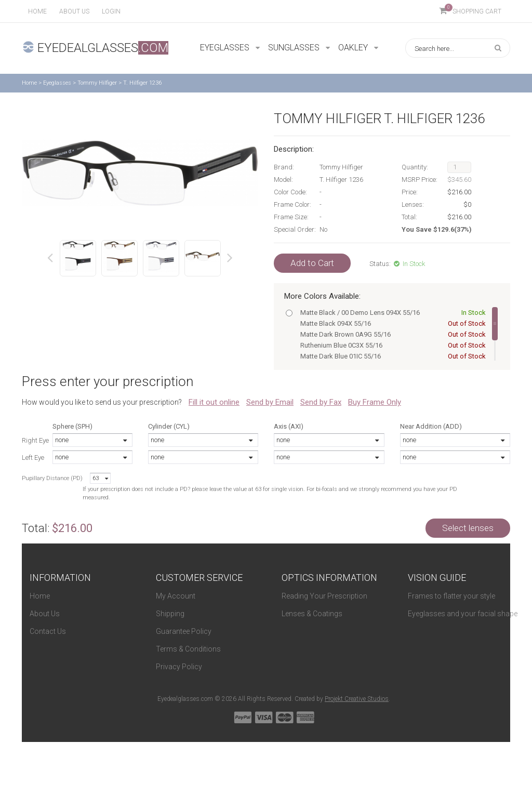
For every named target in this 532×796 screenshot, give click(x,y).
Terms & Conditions (188, 649)
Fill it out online (214, 402)
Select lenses (468, 528)
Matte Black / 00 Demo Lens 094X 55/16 (391, 313)
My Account (176, 596)
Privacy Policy (179, 667)
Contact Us (48, 631)
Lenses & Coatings (312, 614)
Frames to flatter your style (451, 596)
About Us (45, 614)
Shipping (170, 614)
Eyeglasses (57, 83)
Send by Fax (321, 402)
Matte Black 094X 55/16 (391, 323)
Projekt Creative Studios (357, 699)
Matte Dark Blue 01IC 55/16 (391, 356)
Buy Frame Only (375, 402)
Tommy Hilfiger (97, 83)
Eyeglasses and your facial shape (463, 614)
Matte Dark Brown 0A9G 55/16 (391, 334)
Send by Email (270, 402)
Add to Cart (312, 263)
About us (74, 11)
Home (37, 11)
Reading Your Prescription (324, 596)
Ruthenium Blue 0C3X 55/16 (391, 345)
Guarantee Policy (184, 631)
